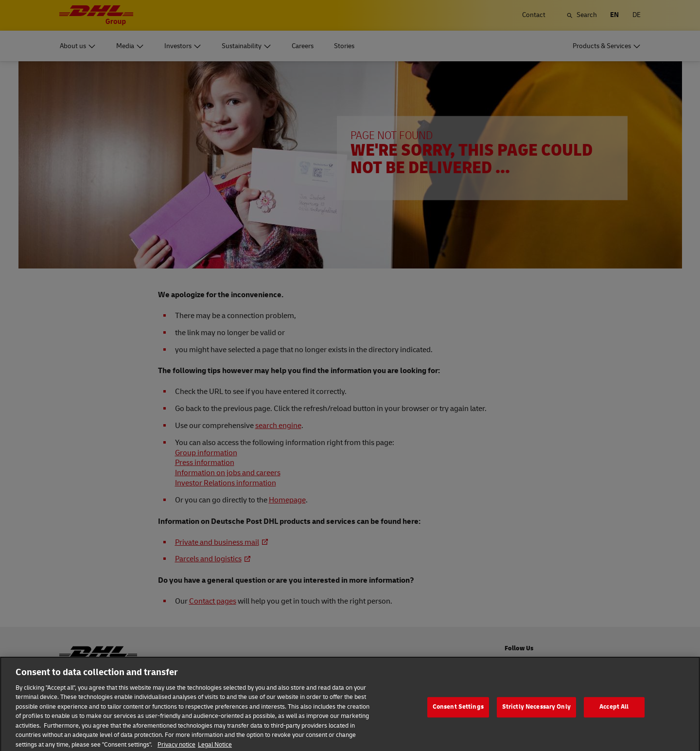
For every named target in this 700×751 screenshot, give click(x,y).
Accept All (614, 715)
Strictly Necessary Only (536, 715)
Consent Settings (458, 715)
